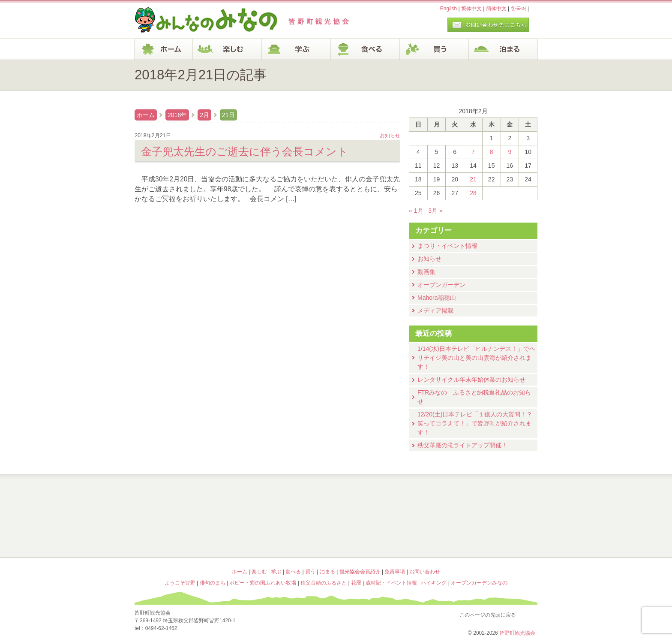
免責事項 (395, 572)
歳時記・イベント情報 (488, 497)
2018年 (177, 115)
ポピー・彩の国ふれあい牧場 (184, 534)
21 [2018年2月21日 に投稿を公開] (473, 179)
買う (434, 49)
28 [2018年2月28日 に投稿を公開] (473, 193)
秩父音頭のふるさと (285, 534)
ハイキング (387, 534)
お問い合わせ (425, 572)
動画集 (426, 272)
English (448, 9)
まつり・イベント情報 (447, 246)
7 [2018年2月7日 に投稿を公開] (473, 152)
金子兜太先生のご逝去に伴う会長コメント (244, 151)
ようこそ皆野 (184, 497)
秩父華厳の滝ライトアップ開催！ (462, 445)
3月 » (435, 211)
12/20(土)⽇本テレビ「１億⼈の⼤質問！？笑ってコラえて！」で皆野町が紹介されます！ (475, 423)
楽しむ (227, 49)
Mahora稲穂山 (437, 298)
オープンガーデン (441, 285)
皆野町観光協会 (517, 633)
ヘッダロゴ (192, 21)
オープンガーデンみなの (488, 534)
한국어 (519, 9)
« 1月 (416, 211)
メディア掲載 (435, 310)
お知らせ (429, 259)
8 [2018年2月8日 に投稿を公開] (492, 152)
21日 (228, 115)
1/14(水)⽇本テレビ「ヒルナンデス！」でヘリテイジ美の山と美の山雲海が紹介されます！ (476, 358)
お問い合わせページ (488, 25)
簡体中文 (496, 9)
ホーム (163, 49)
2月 (204, 115)
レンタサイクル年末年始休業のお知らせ (471, 380)
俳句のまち (285, 497)
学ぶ (296, 49)
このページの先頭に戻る (529, 613)
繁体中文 (471, 9)
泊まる (503, 49)
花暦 (387, 497)
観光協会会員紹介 (360, 572)
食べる (365, 49)
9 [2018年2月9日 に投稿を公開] (510, 152)
